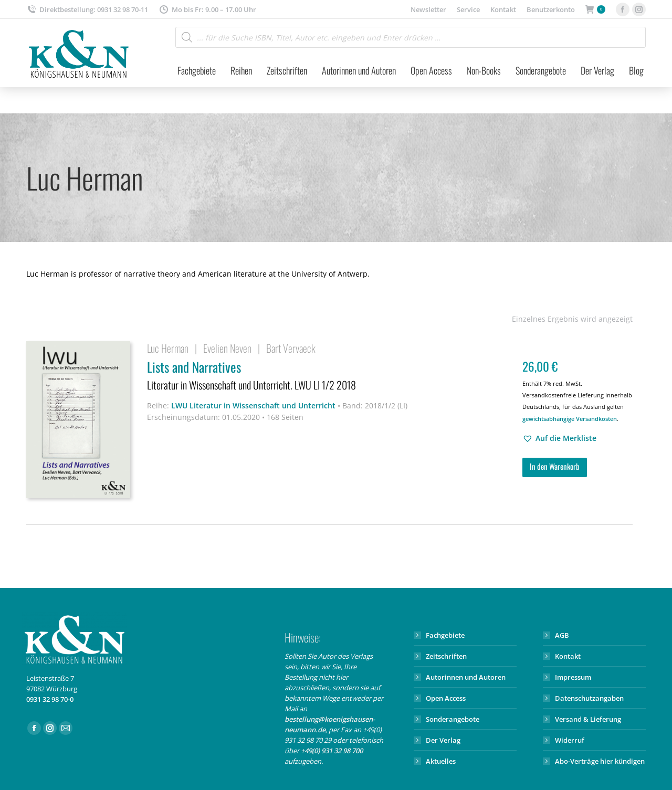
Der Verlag (443, 740)
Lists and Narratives (328, 376)
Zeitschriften (446, 656)
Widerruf (570, 740)
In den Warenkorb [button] (555, 466)
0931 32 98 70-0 (50, 699)
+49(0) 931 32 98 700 (332, 751)
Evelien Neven (227, 348)
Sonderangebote (453, 719)
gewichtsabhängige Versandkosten (570, 419)
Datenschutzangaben (589, 698)
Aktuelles (441, 761)
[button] (559, 438)
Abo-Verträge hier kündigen (600, 761)
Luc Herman (168, 348)
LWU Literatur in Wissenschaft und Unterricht (253, 405)
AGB (562, 635)
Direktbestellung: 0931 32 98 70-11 (87, 10)
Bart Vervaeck (291, 348)
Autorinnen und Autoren (466, 677)
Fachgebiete (445, 635)
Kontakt (568, 656)
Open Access (446, 698)
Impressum (573, 677)
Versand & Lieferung (588, 719)
